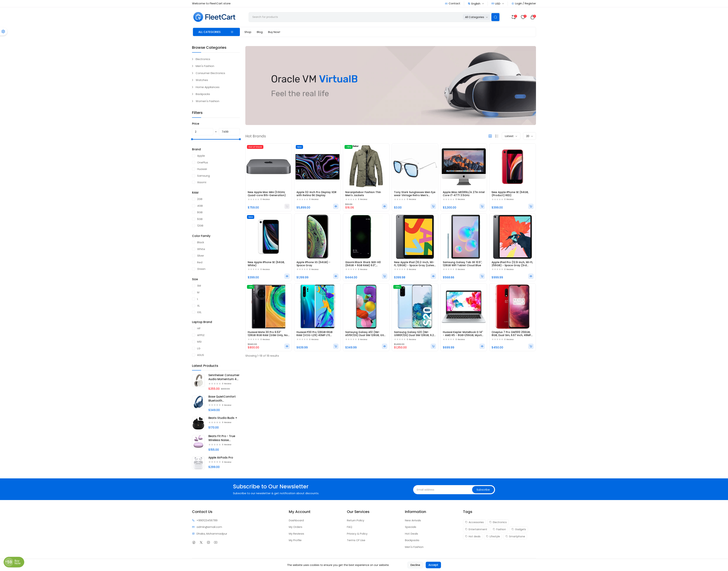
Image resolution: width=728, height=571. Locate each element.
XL (198, 306)
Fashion (499, 529)
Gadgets (519, 529)
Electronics (203, 59)
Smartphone (515, 536)
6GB (200, 219)
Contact (453, 3)
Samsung (203, 176)
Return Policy (356, 520)
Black (201, 242)
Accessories (474, 522)
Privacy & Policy (357, 534)
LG (199, 348)
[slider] (192, 139)
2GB (200, 199)
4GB (200, 206)
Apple (201, 156)
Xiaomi (202, 182)
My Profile (295, 540)
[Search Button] (495, 17)
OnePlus (203, 162)
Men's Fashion (205, 66)
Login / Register (524, 3)
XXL (199, 312)
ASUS (201, 355)
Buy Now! (274, 32)
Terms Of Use (356, 540)
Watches (202, 80)
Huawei (202, 169)
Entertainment (476, 529)
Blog (260, 32)
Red (200, 262)
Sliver (201, 256)
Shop (248, 32)
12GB (200, 226)
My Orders (296, 527)
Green (201, 269)
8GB (200, 212)
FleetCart (216, 565)
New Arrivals (413, 520)
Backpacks (203, 94)
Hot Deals (412, 534)
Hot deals (473, 536)
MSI (199, 342)
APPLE (201, 335)
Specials (411, 527)
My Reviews (296, 534)
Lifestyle (493, 536)
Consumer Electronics (210, 73)
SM (199, 286)
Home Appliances (208, 87)
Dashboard (296, 520)
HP (199, 328)
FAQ (350, 527)
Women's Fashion (207, 101)
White (201, 249)
